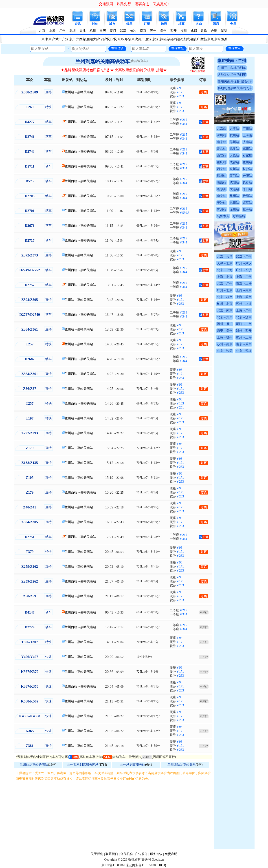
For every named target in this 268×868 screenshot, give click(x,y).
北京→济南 (244, 317)
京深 (155, 39)
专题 (233, 24)
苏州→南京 (225, 344)
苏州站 (234, 142)
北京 (42, 31)
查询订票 (117, 49)
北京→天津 (225, 257)
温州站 (234, 203)
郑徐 (128, 39)
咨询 (199, 24)
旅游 (164, 24)
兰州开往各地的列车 (232, 68)
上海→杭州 (225, 337)
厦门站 (234, 176)
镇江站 (247, 203)
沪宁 (100, 39)
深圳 (72, 31)
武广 (59, 39)
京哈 (217, 39)
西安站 (222, 156)
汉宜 (183, 39)
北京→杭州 (225, 297)
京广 (72, 39)
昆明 (224, 31)
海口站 (247, 189)
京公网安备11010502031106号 (146, 865)
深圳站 (222, 135)
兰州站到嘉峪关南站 (34, 765)
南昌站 (222, 182)
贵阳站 (247, 196)
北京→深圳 (244, 351)
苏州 (153, 31)
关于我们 (97, 854)
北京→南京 (225, 310)
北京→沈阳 (225, 351)
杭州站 (234, 135)
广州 (62, 31)
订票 (147, 24)
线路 (130, 24)
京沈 (135, 39)
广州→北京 (225, 290)
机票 (181, 24)
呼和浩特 (239, 216)
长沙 (133, 31)
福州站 (222, 176)
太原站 (234, 156)
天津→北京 (225, 263)
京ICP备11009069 (113, 865)
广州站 (247, 129)
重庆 (103, 31)
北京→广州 (225, 284)
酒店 (216, 24)
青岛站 (222, 149)
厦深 (148, 39)
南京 (143, 31)
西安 (174, 31)
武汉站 (234, 149)
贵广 (197, 39)
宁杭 (114, 39)
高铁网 (146, 860)
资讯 (78, 24)
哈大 (93, 39)
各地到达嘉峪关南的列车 (235, 88)
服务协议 (156, 854)
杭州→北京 (225, 304)
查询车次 (235, 49)
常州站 (222, 209)
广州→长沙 (244, 270)
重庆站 (222, 162)
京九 (211, 39)
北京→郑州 (225, 317)
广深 (65, 39)
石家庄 (247, 156)
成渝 (190, 39)
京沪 (52, 39)
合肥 (214, 31)
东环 (121, 39)
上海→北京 (225, 277)
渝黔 (224, 39)
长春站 (247, 182)
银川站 (234, 169)
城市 (112, 24)
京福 (162, 39)
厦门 (113, 31)
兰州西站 (71, 122)
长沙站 (247, 169)
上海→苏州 (244, 297)
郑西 (79, 39)
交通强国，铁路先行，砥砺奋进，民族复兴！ (135, 4)
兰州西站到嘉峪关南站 (83, 765)
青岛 (204, 31)
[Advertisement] (114, 815)
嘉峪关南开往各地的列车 (235, 81)
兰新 (204, 39)
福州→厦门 (225, 324)
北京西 (222, 129)
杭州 (93, 31)
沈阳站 (234, 182)
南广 (141, 39)
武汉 (123, 31)
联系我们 (112, 854)
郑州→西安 (244, 331)
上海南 (247, 135)
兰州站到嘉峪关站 (133, 765)
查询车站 (178, 49)
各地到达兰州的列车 (232, 75)
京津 (45, 39)
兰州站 (69, 92)
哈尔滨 (222, 189)
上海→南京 (244, 290)
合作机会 (127, 854)
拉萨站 (247, 209)
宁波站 (222, 203)
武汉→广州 (244, 257)
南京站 (222, 142)
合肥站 (247, 176)
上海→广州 (244, 277)
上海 (52, 31)
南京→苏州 (244, 344)
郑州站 (247, 149)
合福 (169, 39)
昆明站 (234, 196)
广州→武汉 (244, 263)
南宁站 (222, 196)
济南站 (247, 142)
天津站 (234, 129)
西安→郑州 (225, 331)
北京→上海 (225, 270)
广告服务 (141, 854)
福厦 (86, 39)
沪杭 (107, 39)
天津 (83, 31)
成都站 (234, 162)
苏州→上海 (244, 304)
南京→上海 (244, 284)
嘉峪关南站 (85, 92)
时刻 (95, 24)
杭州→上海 (244, 337)
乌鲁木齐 (223, 216)
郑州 (163, 31)
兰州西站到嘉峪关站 (182, 765)
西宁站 (222, 169)
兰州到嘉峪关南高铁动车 (103, 61)
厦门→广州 (244, 324)
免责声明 (171, 854)
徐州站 (234, 209)
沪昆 (176, 39)
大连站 (234, 189)
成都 (194, 31)
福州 (184, 31)
